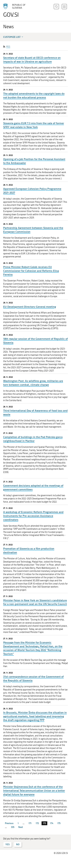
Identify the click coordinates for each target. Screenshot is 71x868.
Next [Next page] (21, 827)
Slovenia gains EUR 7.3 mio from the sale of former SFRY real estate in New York (34, 125)
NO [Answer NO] (18, 844)
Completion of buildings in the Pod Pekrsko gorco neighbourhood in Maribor (33, 439)
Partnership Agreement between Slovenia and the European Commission (33, 230)
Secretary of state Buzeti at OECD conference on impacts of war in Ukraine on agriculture (32, 60)
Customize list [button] (13, 37)
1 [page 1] (18, 823)
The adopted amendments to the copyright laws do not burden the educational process (34, 95)
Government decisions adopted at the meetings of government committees (33, 487)
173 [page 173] (44, 823)
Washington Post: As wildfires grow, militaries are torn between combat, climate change (33, 383)
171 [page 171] (30, 823)
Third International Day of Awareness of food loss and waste (35, 412)
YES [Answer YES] (7, 844)
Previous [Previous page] (9, 823)
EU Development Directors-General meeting (30, 307)
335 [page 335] (13, 827)
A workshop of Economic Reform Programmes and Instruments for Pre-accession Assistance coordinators (33, 516)
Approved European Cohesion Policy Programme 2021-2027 (32, 191)
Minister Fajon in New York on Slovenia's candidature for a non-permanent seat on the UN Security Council (35, 602)
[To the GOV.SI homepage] (16, 10)
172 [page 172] (37, 823)
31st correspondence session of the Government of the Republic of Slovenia (33, 678)
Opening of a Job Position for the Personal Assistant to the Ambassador (34, 161)
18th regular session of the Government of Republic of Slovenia (35, 341)
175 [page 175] (59, 823)
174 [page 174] (52, 823)
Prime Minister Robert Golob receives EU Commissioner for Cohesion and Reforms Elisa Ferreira (31, 271)
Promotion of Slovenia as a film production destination (29, 550)
